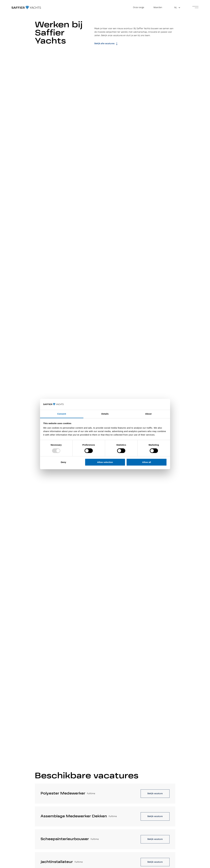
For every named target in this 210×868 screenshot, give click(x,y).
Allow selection (105, 462)
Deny (64, 462)
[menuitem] (177, 8)
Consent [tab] (62, 414)
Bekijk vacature (155, 794)
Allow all (147, 462)
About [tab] (148, 414)
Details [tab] (105, 414)
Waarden (158, 7)
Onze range (139, 7)
